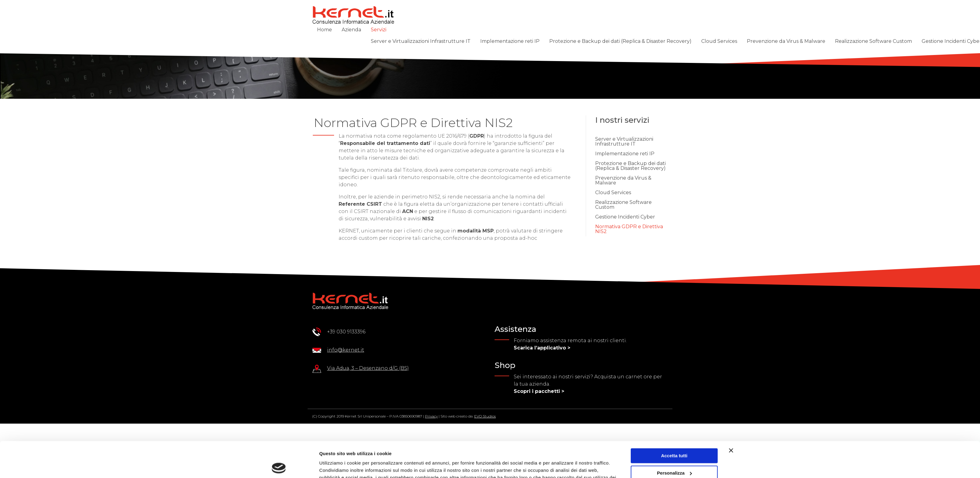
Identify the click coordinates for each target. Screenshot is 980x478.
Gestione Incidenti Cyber (625, 217)
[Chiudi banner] (731, 415)
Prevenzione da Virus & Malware (786, 41)
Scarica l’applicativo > (542, 348)
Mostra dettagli (336, 466)
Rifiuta (674, 454)
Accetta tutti (674, 420)
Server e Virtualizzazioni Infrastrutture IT (421, 41)
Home (324, 30)
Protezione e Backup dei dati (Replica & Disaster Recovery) (620, 41)
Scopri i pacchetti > (539, 391)
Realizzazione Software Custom (873, 41)
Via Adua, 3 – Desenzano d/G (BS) (368, 368)
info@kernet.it (346, 350)
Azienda (351, 30)
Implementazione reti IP (510, 41)
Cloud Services (719, 41)
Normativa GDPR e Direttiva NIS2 (629, 229)
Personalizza (674, 437)
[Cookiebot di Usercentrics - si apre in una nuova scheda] (279, 466)
